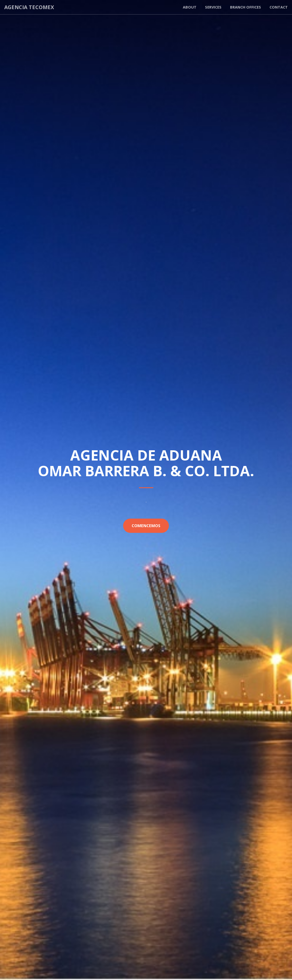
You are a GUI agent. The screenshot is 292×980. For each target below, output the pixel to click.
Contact (279, 7)
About (190, 7)
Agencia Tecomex (29, 7)
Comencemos (146, 526)
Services (213, 7)
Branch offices (246, 7)
